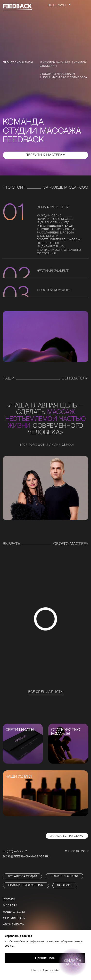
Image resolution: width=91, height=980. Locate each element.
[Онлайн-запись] (73, 962)
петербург (57, 5)
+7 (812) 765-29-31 (15, 851)
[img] (23, 744)
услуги (9, 899)
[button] (67, 836)
